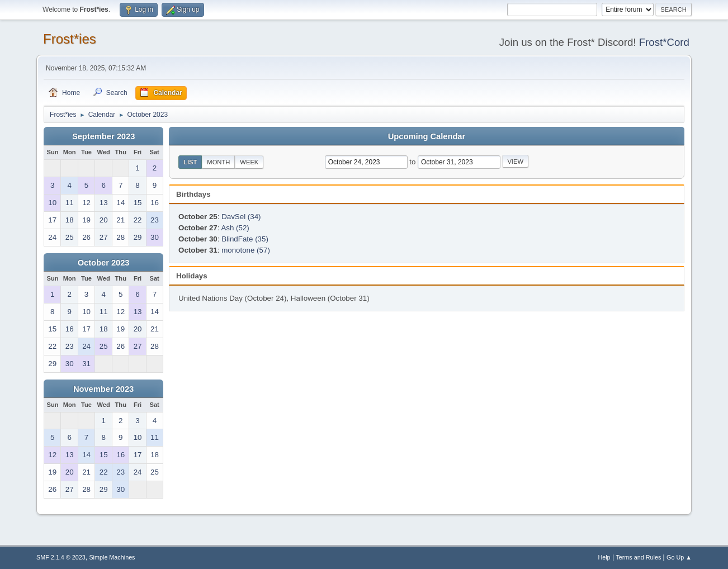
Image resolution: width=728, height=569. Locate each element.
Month (218, 162)
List (190, 162)
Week (249, 162)
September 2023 (103, 136)
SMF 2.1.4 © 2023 (61, 557)
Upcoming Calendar (427, 136)
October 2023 (104, 263)
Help (604, 557)
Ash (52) (235, 228)
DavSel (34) (241, 217)
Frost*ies (70, 39)
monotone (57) (246, 250)
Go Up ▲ (679, 557)
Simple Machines (112, 557)
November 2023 (103, 389)
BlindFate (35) (245, 239)
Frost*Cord (664, 42)
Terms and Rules (638, 557)
